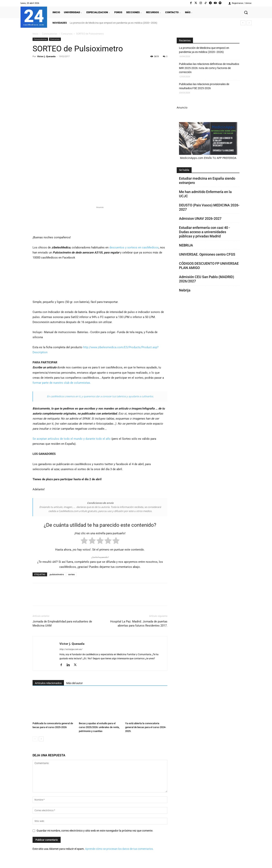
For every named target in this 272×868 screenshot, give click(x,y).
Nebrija (185, 290)
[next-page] (41, 739)
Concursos (67, 34)
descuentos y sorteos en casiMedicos (134, 247)
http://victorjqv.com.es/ (71, 649)
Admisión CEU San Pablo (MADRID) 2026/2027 (207, 279)
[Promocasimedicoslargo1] (100, 220)
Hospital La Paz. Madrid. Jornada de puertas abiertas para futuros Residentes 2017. (139, 624)
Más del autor (74, 683)
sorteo (71, 574)
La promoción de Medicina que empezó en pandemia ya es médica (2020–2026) (114, 23)
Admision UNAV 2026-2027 (200, 219)
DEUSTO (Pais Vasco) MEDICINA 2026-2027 (209, 207)
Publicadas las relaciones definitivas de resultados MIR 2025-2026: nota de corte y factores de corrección (209, 68)
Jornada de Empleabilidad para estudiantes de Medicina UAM (62, 624)
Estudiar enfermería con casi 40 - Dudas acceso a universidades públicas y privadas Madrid (204, 232)
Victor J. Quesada (46, 56)
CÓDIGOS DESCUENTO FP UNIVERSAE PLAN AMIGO (209, 266)
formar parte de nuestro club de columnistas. (62, 383)
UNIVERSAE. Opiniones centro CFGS (207, 254)
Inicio (35, 34)
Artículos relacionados (48, 683)
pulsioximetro (57, 574)
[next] (249, 23)
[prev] (243, 23)
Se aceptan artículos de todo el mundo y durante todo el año (72, 439)
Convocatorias (50, 34)
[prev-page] (35, 739)
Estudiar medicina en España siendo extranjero (207, 181)
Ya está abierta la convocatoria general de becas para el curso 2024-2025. (146, 727)
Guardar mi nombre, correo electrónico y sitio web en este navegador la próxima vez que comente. (95, 831)
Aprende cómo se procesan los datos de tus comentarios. (119, 849)
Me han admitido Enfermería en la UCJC (205, 194)
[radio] (84, 541)
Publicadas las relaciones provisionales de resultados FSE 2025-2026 (204, 86)
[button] (246, 12)
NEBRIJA (186, 245)
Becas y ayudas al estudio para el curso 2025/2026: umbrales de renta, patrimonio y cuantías (99, 727)
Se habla (184, 170)
